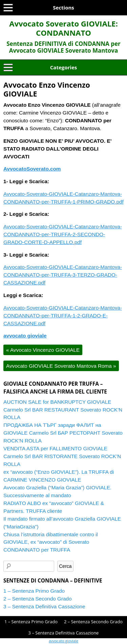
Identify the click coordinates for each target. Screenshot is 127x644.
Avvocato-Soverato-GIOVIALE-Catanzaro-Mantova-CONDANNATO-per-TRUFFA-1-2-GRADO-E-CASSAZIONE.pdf (63, 316)
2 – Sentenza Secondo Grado (38, 599)
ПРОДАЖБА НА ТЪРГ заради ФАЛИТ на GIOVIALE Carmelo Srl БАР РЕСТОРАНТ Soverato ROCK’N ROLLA (63, 433)
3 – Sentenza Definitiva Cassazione (44, 606)
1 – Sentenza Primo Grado (34, 591)
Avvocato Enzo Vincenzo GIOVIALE (47, 89)
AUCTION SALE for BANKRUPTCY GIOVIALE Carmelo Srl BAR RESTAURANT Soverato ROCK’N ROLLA (63, 410)
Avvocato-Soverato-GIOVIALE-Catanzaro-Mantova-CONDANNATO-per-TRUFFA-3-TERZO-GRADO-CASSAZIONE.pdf (63, 275)
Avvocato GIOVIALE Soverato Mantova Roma (61, 366)
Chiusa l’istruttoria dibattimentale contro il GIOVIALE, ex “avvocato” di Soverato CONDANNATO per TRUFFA (51, 542)
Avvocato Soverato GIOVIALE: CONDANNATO (63, 28)
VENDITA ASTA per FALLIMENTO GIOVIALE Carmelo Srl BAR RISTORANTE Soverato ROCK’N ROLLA (62, 456)
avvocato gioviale (63, 641)
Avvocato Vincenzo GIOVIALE (43, 350)
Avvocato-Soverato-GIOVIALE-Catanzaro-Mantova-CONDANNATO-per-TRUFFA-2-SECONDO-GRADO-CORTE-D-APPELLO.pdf (63, 234)
